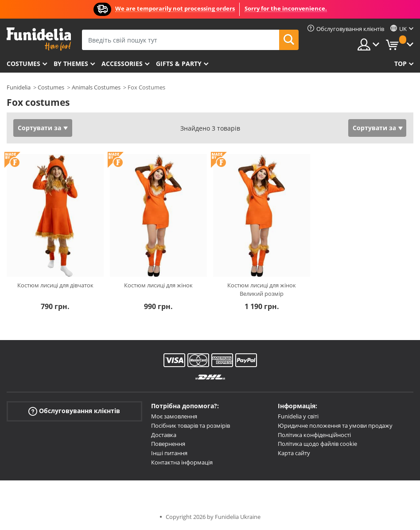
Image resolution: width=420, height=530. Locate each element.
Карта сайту (294, 453)
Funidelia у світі (298, 416)
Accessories (122, 64)
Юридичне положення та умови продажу (335, 426)
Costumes (23, 64)
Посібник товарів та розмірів (191, 426)
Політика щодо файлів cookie (317, 444)
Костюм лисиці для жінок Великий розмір (262, 290)
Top (401, 64)
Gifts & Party (179, 64)
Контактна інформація (182, 462)
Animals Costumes (96, 87)
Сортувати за (39, 128)
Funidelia (19, 87)
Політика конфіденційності (314, 435)
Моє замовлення (174, 416)
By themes (71, 64)
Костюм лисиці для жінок (158, 285)
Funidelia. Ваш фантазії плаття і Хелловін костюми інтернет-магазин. (39, 39)
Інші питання (169, 453)
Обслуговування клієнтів (74, 411)
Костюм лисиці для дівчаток (55, 285)
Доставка (164, 435)
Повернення (168, 444)
